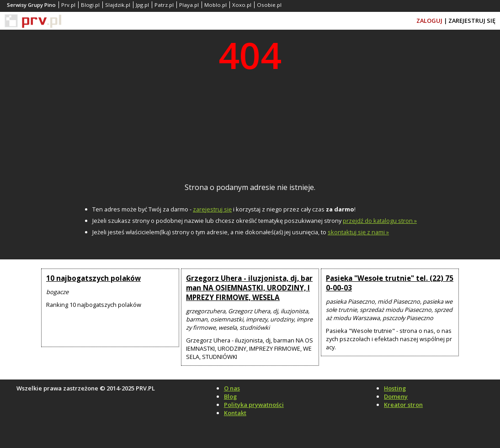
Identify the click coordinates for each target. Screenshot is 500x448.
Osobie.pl (269, 5)
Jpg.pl (142, 5)
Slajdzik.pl (118, 5)
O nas (232, 388)
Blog (230, 396)
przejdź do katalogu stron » (380, 221)
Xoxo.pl (242, 5)
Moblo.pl (215, 5)
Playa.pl (189, 5)
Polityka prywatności (254, 405)
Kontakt (235, 413)
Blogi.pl (90, 5)
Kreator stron (403, 405)
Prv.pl (68, 5)
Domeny (396, 396)
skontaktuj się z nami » (358, 232)
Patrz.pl (164, 5)
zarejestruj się (212, 209)
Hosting (395, 388)
